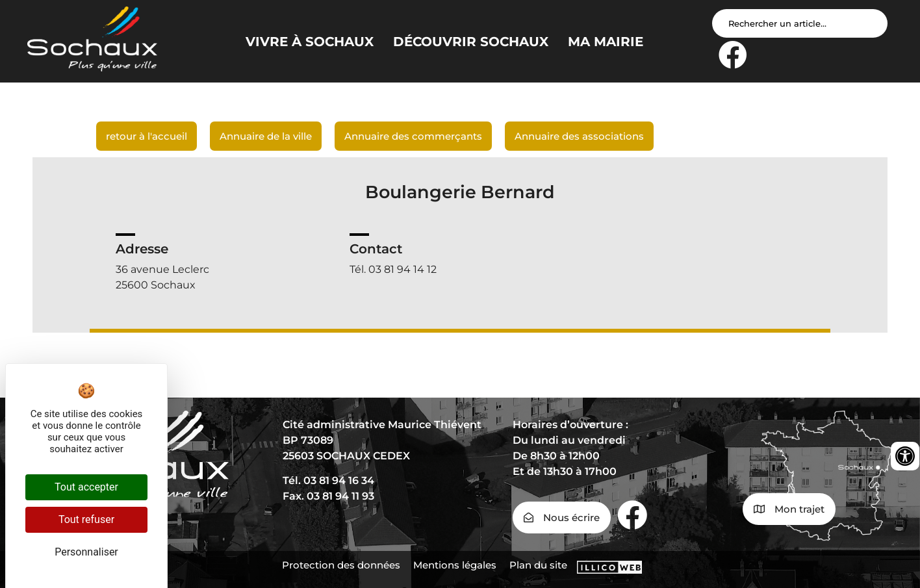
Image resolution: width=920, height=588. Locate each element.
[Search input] (800, 23)
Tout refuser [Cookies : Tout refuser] (86, 519)
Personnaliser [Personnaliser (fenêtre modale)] (86, 552)
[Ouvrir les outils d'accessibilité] (905, 456)
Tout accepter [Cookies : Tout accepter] (86, 487)
